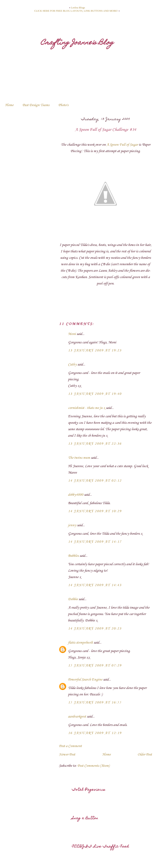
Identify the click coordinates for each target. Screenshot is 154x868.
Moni (72, 334)
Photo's (63, 105)
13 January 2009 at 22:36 (95, 444)
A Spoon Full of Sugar (122, 145)
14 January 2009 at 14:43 (95, 585)
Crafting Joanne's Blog (77, 43)
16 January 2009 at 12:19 (95, 733)
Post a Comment (70, 746)
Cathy (72, 364)
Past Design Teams (36, 105)
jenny (72, 525)
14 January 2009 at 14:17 (95, 542)
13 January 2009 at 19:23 (95, 350)
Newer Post (67, 754)
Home (9, 105)
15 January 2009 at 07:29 (95, 665)
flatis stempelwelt (80, 643)
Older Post (145, 754)
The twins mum (79, 458)
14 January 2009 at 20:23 (95, 628)
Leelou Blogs (78, 8)
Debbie (73, 599)
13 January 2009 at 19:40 (95, 394)
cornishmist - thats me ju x (87, 408)
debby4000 (76, 495)
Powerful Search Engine (85, 680)
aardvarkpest (77, 717)
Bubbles (73, 556)
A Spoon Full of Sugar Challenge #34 (106, 130)
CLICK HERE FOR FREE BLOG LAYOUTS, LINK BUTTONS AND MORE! (76, 11)
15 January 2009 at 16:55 (95, 702)
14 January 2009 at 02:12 (95, 481)
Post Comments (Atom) (93, 766)
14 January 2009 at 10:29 (95, 511)
